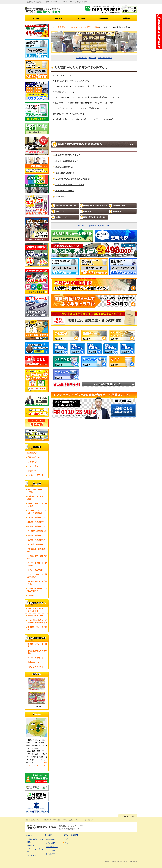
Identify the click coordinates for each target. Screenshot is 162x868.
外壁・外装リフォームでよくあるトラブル (37, 610)
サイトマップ (33, 855)
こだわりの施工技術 (35, 475)
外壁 (66, 839)
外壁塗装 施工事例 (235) (35, 498)
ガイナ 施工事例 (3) (36, 570)
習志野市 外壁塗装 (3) (37, 544)
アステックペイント (35, 667)
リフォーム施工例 (71, 835)
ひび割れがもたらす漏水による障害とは (73, 179)
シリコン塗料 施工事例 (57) (37, 557)
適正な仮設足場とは (64, 167)
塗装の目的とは (62, 197)
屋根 (66, 843)
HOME (53, 27)
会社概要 (32, 462)
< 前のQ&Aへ (81, 58)
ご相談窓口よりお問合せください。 (37, 765)
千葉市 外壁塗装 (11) (36, 527)
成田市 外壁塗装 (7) (36, 522)
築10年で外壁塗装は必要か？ (68, 155)
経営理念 (32, 453)
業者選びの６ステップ (36, 616)
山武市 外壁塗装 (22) (36, 540)
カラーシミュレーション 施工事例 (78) (38, 590)
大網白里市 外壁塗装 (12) (36, 550)
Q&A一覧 (92, 58)
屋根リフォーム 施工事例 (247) (37, 505)
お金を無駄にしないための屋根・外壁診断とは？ (37, 621)
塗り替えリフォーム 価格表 (37, 645)
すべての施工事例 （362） (35, 491)
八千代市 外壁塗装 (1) (37, 531)
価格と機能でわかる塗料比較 (37, 652)
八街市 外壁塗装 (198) (37, 518)
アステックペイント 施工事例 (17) (37, 576)
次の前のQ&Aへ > (105, 58)
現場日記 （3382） (35, 596)
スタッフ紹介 (33, 466)
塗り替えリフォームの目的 (37, 628)
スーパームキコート (35, 658)
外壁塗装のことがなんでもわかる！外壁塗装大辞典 (78, 27)
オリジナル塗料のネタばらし (68, 161)
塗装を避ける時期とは (65, 173)
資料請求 (31, 846)
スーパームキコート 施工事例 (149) (37, 564)
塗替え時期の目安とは (65, 191)
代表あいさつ (34, 457)
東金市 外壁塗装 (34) (36, 536)
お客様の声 (32, 471)
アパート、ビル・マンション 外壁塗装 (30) (37, 512)
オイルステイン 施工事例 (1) (37, 583)
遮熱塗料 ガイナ (35, 662)
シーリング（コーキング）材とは (70, 185)
